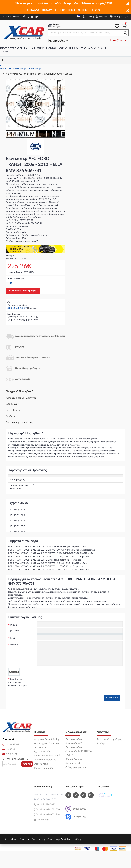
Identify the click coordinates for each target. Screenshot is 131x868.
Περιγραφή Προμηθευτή (19, 391)
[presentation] (62, 682)
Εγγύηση (11, 416)
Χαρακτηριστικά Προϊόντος (21, 398)
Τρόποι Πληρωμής (44, 768)
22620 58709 (11, 16)
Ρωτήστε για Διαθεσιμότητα (14, 69)
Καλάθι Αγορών (74, 759)
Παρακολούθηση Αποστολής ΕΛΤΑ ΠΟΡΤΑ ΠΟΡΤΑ (79, 751)
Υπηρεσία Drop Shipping (47, 739)
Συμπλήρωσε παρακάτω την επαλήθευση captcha (18, 682)
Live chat (32, 308)
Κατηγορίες (58, 41)
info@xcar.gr (12, 754)
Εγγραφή (27, 764)
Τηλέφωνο (13, 631)
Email (13, 638)
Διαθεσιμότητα (35, 69)
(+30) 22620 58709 (17, 308)
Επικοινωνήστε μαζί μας (19, 422)
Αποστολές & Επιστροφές (48, 756)
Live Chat (10, 749)
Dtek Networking (71, 839)
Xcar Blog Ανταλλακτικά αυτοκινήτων (46, 745)
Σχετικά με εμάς (42, 751)
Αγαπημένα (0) (73, 763)
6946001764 (53, 814)
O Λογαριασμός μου (76, 767)
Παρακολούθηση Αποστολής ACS (74, 741)
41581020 (54, 809)
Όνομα (13, 625)
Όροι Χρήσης (41, 764)
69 (48, 809)
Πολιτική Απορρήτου (45, 760)
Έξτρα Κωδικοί (14, 410)
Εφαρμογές (12, 404)
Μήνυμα (14, 645)
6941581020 (76, 809)
